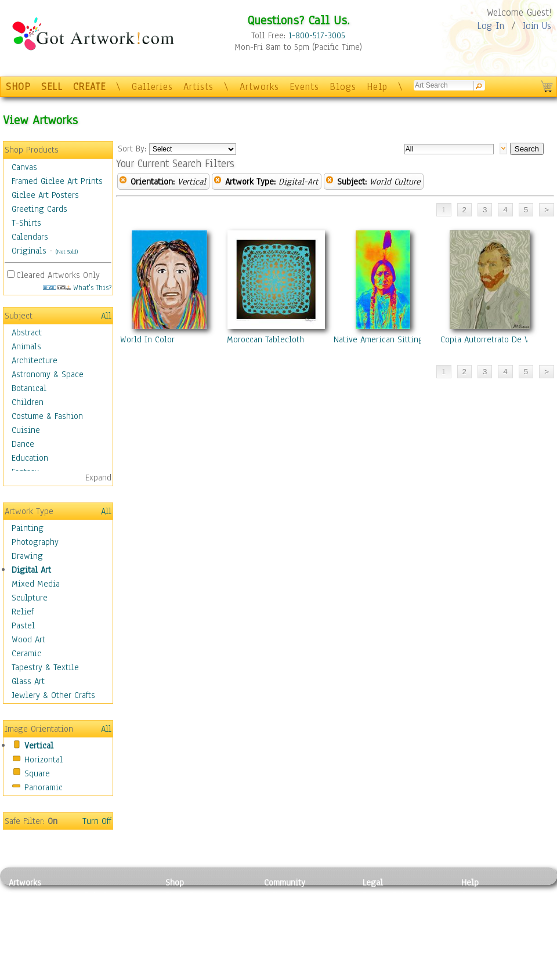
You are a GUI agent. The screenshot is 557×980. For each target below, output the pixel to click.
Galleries (152, 87)
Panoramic (44, 787)
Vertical (39, 746)
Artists (198, 87)
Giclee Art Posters (45, 195)
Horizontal (44, 760)
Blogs (343, 87)
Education (30, 458)
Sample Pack (485, 909)
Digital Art (31, 570)
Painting (28, 528)
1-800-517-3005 (317, 35)
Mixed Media (36, 584)
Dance (23, 444)
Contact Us (481, 895)
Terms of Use (387, 909)
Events (304, 87)
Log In (491, 26)
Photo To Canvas (196, 895)
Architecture (35, 360)
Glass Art (28, 681)
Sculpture (30, 598)
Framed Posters (193, 909)
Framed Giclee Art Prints (57, 181)
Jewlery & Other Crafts (53, 695)
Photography (35, 542)
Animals (26, 346)
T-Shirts (26, 223)
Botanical (29, 388)
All (106, 316)
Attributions (382, 922)
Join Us (537, 26)
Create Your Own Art (203, 974)
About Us (478, 921)
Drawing (27, 556)
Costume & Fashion (47, 416)
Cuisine (26, 430)
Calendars (30, 237)
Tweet (473, 974)
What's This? (77, 288)
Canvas (24, 167)
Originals (29, 251)
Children (28, 402)
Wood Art (28, 639)
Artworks (259, 87)
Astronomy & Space (48, 374)
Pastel (23, 625)
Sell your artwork (296, 948)
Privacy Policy (389, 895)
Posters (179, 921)
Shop (175, 883)
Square (37, 773)
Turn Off (97, 821)
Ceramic (26, 653)
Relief (23, 612)
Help (377, 87)
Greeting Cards (39, 209)
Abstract (27, 332)
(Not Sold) (67, 252)
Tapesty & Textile (116, 948)
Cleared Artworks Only (58, 275)
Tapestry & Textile (45, 667)
